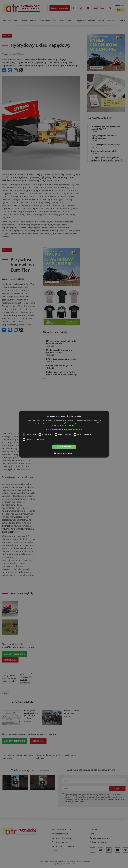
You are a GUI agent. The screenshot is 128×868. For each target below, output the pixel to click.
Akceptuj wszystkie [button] (64, 447)
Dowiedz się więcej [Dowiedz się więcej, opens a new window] (69, 425)
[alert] (64, 434)
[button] (64, 429)
